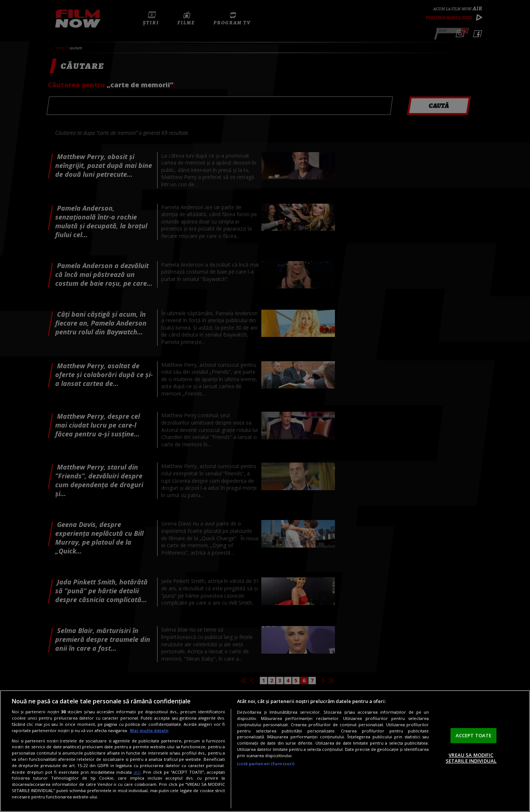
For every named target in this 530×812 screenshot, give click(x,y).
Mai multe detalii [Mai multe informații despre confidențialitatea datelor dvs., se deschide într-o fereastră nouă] (149, 730)
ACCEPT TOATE (474, 735)
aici (137, 772)
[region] (265, 751)
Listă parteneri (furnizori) (266, 764)
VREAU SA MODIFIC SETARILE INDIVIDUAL (471, 758)
